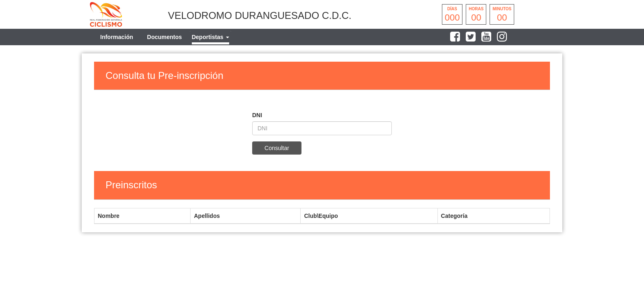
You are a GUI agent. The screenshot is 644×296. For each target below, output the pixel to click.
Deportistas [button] (210, 37)
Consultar (277, 148)
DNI (257, 115)
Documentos (164, 37)
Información (117, 37)
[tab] (210, 37)
